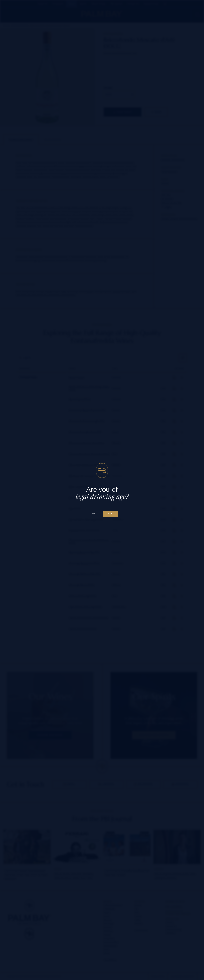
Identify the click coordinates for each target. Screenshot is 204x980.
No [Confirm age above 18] (93, 514)
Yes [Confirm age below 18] (111, 514)
